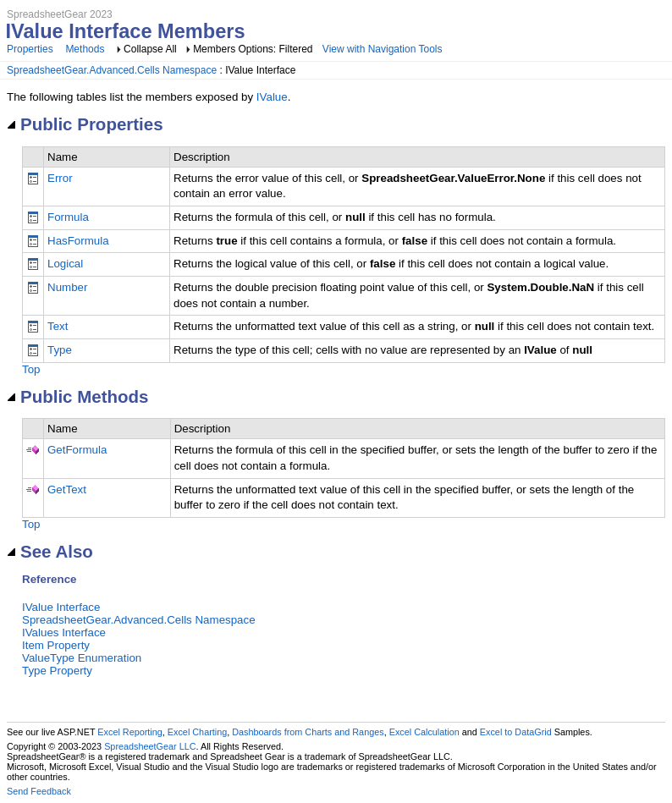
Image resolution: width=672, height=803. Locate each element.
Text (58, 326)
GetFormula (77, 450)
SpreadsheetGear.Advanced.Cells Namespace (112, 70)
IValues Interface (64, 632)
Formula (68, 217)
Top (31, 369)
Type (60, 350)
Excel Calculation (424, 732)
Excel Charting (197, 732)
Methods (85, 49)
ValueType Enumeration (82, 658)
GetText (67, 489)
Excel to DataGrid (516, 732)
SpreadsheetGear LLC (150, 746)
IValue (272, 97)
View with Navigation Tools (383, 49)
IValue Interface (61, 607)
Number (67, 287)
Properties (30, 49)
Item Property (56, 645)
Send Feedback (39, 791)
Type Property (57, 671)
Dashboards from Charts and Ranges (308, 732)
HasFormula (78, 241)
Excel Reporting (129, 732)
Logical (65, 264)
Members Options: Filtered (254, 49)
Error (60, 178)
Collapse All (150, 49)
